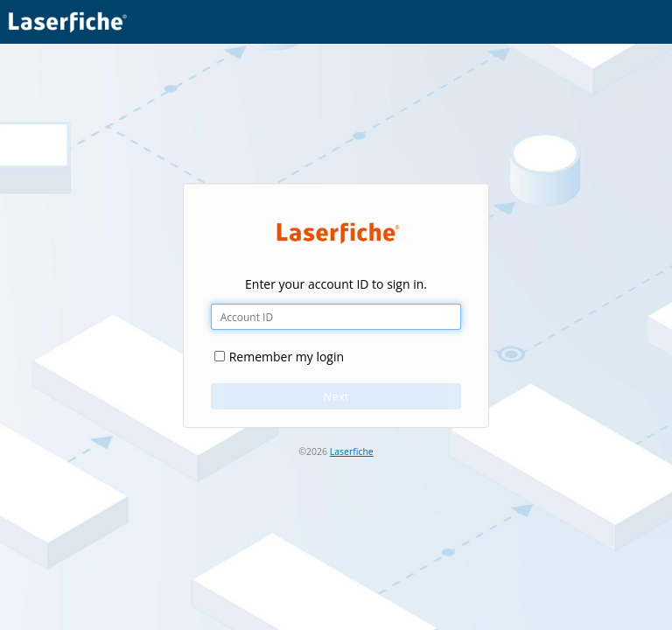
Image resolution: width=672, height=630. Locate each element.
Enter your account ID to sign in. (336, 284)
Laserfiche (352, 451)
